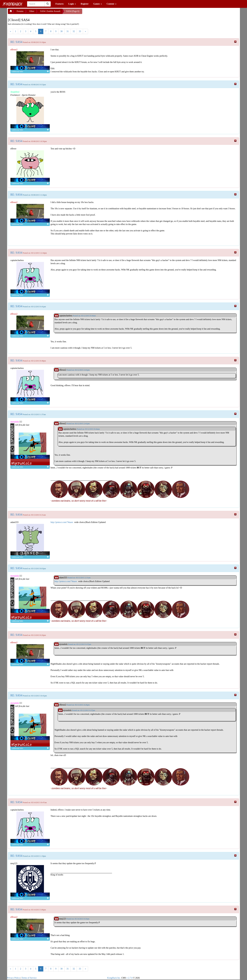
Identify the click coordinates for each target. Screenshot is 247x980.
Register (85, 4)
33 (80, 31)
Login (72, 4)
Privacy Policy (14, 978)
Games (98, 4)
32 (74, 31)
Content (112, 4)
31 (68, 31)
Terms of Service (29, 978)
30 (61, 31)
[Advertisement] (107, 13)
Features (60, 4)
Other (32, 11)
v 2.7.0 (130, 978)
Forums (20, 11)
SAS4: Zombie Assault (50, 11)
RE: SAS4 (16, 42)
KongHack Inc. (114, 978)
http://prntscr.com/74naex (62, 522)
